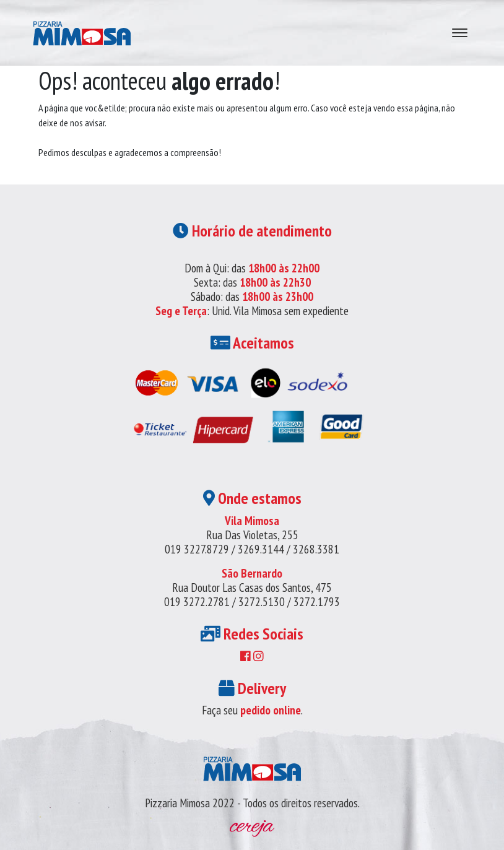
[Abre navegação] (460, 33)
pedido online (271, 710)
